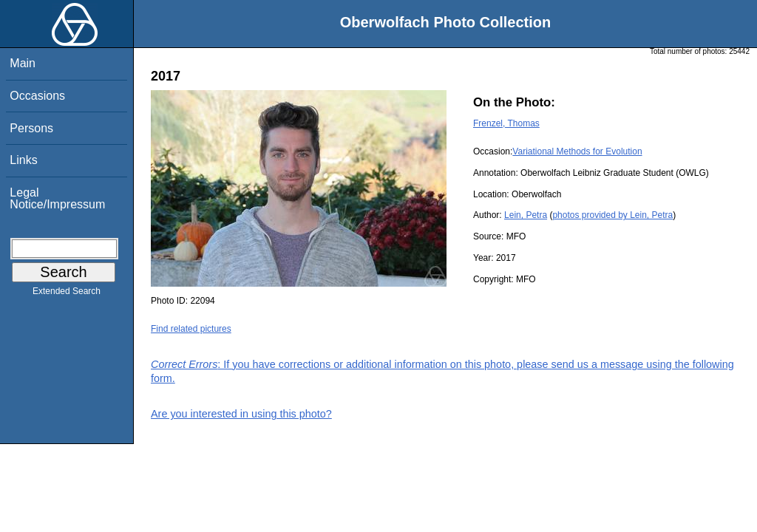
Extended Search (67, 294)
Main (23, 63)
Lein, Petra (526, 215)
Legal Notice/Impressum (57, 198)
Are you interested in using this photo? (241, 414)
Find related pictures (191, 329)
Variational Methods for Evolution (577, 151)
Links (23, 160)
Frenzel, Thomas (506, 123)
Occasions (37, 96)
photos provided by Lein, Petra (612, 215)
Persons (31, 128)
